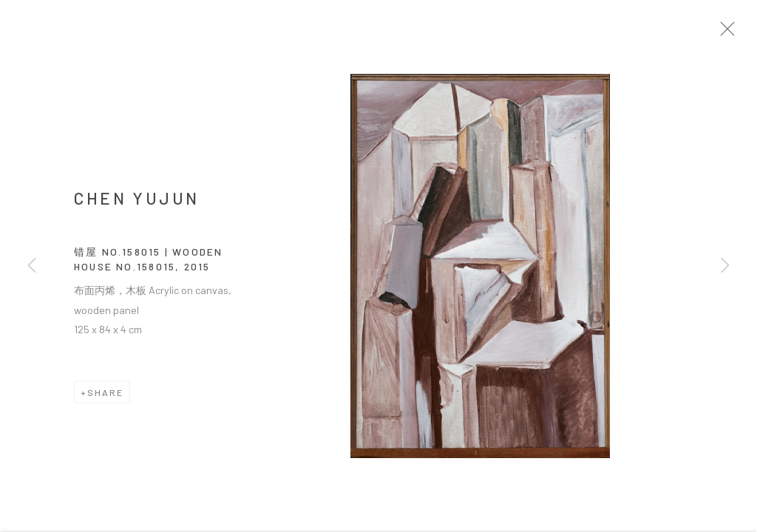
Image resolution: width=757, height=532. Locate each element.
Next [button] (725, 266)
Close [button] (736, 33)
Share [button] (105, 397)
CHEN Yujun (137, 202)
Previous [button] (32, 266)
